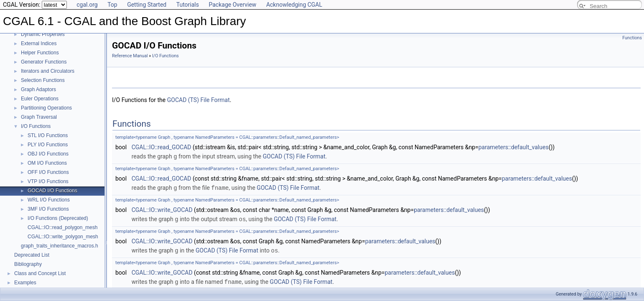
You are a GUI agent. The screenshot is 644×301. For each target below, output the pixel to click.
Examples (25, 283)
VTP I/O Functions (48, 181)
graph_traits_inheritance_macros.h (60, 246)
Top (112, 5)
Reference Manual (130, 56)
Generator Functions (44, 62)
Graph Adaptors (38, 89)
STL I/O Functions (48, 135)
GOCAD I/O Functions (52, 191)
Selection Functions (43, 80)
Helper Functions (40, 53)
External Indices (39, 43)
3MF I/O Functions (48, 209)
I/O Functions (36, 126)
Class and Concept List (40, 273)
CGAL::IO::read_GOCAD (162, 147)
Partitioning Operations (46, 108)
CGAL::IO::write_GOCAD (162, 209)
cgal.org (87, 5)
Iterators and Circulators (48, 71)
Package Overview (232, 5)
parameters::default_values (514, 147)
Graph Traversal (39, 117)
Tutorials (188, 5)
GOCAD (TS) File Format (199, 100)
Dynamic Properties (43, 34)
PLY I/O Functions (48, 145)
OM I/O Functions (47, 163)
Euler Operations (40, 99)
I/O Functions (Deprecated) (58, 218)
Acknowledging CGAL (294, 5)
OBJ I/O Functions (48, 154)
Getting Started (147, 5)
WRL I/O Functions (49, 200)
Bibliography (28, 264)
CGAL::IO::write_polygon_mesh (63, 237)
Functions (632, 38)
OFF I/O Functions (48, 172)
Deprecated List (32, 255)
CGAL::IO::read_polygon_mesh (62, 227)
